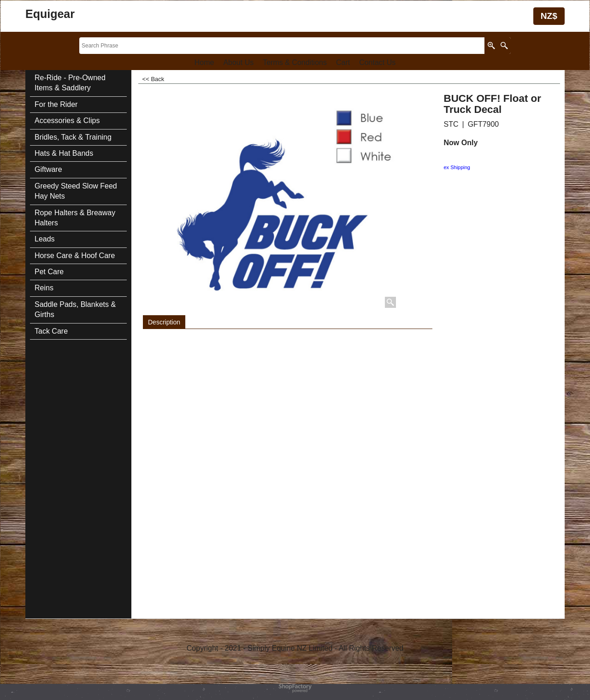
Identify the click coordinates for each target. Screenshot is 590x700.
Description (164, 322)
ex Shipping (457, 167)
